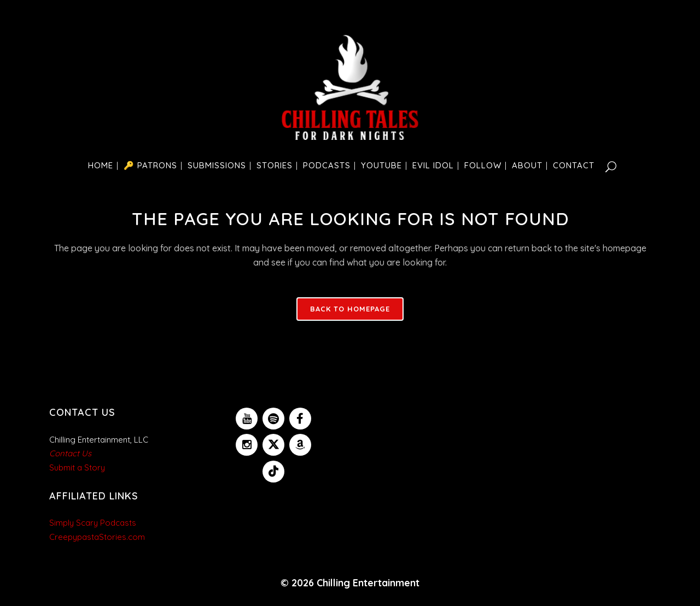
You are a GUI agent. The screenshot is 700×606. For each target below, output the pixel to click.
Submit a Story (77, 467)
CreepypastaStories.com (97, 537)
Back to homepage (350, 309)
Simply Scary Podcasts (93, 523)
